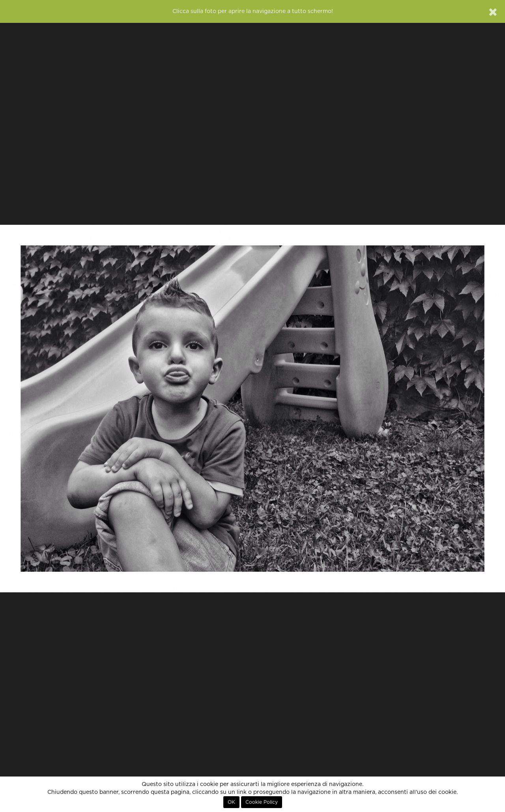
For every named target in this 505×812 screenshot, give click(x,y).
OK (231, 802)
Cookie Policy (262, 802)
